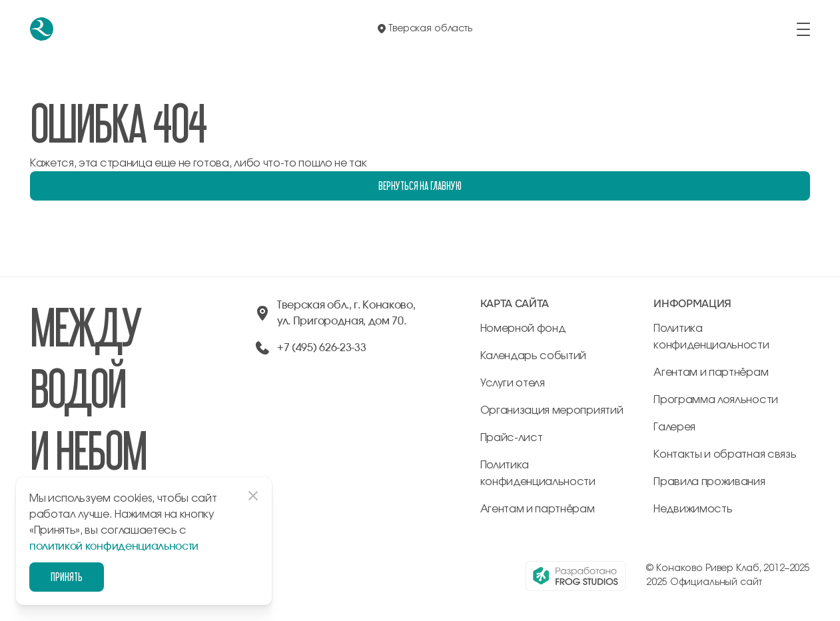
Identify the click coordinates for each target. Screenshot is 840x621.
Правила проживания (709, 482)
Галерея (674, 427)
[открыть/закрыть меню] (803, 29)
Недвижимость (693, 509)
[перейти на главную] (42, 29)
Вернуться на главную (420, 186)
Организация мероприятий (552, 410)
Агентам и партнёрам (538, 509)
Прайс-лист (512, 438)
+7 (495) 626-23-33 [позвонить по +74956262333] (321, 348)
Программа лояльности (716, 400)
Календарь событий (534, 356)
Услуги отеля (513, 383)
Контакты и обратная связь (725, 454)
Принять (67, 577)
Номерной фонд (523, 328)
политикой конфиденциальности (114, 546)
